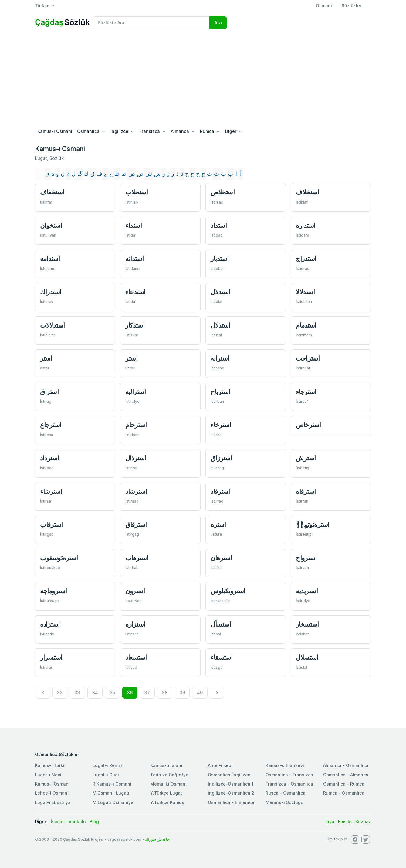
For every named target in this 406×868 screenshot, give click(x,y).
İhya (330, 821)
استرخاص (308, 425)
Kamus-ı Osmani (55, 131)
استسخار (307, 624)
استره (218, 525)
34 (95, 693)
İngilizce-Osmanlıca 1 (231, 784)
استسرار (51, 657)
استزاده (50, 624)
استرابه (220, 358)
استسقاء (222, 657)
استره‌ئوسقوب (59, 558)
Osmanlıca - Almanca (346, 775)
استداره (306, 225)
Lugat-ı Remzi (107, 765)
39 (182, 693)
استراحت (308, 358)
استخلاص (223, 192)
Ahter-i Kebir (221, 765)
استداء (134, 225)
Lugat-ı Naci (48, 775)
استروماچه (54, 591)
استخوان (51, 225)
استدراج (306, 259)
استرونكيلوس (228, 591)
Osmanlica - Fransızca (289, 775)
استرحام (136, 425)
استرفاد (220, 491)
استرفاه (306, 491)
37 (147, 693)
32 (60, 693)
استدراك (51, 292)
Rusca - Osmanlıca (286, 793)
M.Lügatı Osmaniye (113, 802)
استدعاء (135, 292)
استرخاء (221, 425)
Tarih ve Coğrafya (169, 775)
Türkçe (42, 6)
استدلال (220, 292)
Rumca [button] (207, 131)
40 (200, 693)
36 (130, 693)
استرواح (306, 558)
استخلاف (307, 192)
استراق (49, 392)
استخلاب (137, 192)
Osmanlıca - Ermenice (231, 802)
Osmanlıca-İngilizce (229, 775)
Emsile (345, 821)
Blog (94, 821)
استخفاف (52, 192)
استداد (219, 225)
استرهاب (137, 558)
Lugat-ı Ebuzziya (53, 802)
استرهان (221, 558)
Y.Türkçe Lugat (166, 793)
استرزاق (221, 458)
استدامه (50, 259)
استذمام (306, 325)
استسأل (221, 624)
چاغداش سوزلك (157, 839)
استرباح (220, 392)
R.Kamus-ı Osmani (112, 784)
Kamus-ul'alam (166, 765)
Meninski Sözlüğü (284, 802)
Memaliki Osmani (168, 784)
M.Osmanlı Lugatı (111, 793)
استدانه (135, 259)
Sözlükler (352, 6)
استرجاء (306, 392)
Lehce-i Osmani (52, 793)
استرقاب (51, 525)
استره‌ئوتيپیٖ (313, 525)
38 (165, 693)
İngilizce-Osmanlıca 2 (231, 793)
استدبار (220, 259)
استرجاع (51, 425)
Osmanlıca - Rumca (344, 784)
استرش (306, 458)
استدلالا (305, 292)
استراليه (135, 392)
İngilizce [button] (119, 131)
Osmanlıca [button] (88, 131)
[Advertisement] (203, 79)
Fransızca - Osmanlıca (289, 784)
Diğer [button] (231, 131)
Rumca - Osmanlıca (344, 793)
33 (77, 693)
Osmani (324, 6)
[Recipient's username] (151, 23)
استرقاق (136, 525)
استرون (135, 591)
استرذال (136, 458)
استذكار (135, 325)
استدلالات (52, 325)
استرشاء (51, 491)
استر (46, 358)
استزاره (135, 624)
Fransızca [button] (150, 131)
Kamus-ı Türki (50, 765)
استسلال (307, 657)
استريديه (307, 591)
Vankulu (77, 821)
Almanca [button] (180, 131)
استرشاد (136, 491)
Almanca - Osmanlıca (346, 765)
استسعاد (136, 657)
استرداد (50, 458)
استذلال (220, 325)
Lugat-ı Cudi (106, 775)
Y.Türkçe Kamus (167, 802)
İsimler (58, 821)
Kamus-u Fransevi (285, 765)
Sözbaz (363, 821)
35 (112, 693)
